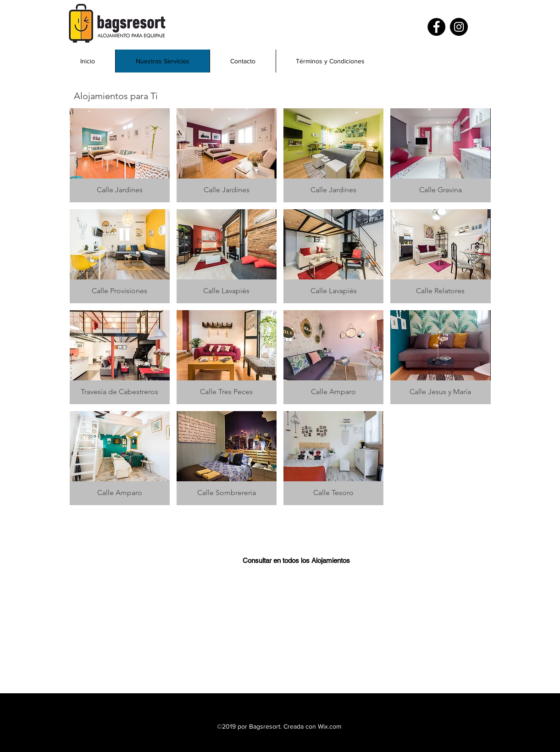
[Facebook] (436, 27)
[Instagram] (459, 27)
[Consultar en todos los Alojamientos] (296, 560)
